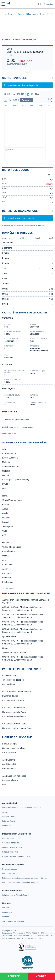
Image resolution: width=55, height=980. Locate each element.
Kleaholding (8, 582)
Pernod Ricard (9, 551)
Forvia (5, 513)
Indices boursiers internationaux (17, 692)
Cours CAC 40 (9, 684)
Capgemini (7, 573)
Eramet (5, 505)
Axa (4, 449)
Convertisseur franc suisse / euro (17, 728)
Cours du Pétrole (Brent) (13, 700)
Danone (6, 475)
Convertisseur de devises (14, 708)
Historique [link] (30, 39)
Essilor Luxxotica (10, 458)
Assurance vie (9, 760)
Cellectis (6, 471)
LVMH (5, 484)
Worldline (6, 578)
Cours (6, 39)
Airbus (5, 560)
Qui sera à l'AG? (10, 636)
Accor (5, 569)
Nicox (5, 488)
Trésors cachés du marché (14, 653)
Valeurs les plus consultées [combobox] (17, 419)
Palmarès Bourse (10, 696)
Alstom (5, 509)
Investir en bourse (10, 780)
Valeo (5, 531)
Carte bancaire (9, 753)
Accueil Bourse (9, 675)
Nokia (5, 496)
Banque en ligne (10, 744)
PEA (4, 785)
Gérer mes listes (9, 433)
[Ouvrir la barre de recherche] (38, 4)
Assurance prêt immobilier (14, 776)
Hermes (6, 543)
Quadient (6, 518)
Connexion (48, 4)
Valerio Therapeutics (12, 547)
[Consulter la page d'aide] (41, 4)
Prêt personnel (9, 769)
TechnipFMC (8, 526)
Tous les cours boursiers (13, 680)
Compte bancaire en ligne (14, 748)
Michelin (6, 462)
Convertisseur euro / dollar (14, 716)
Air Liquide (7, 564)
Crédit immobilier (10, 764)
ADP (4, 535)
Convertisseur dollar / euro (14, 712)
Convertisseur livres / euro (14, 724)
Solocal (6, 522)
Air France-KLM (9, 453)
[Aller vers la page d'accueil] (9, 4)
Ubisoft (5, 556)
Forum (17, 39)
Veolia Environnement (12, 500)
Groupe (6, 648)
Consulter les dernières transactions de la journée (23, 226)
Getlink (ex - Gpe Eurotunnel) (16, 480)
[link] (21, 808)
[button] (3, 4)
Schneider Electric (10, 467)
